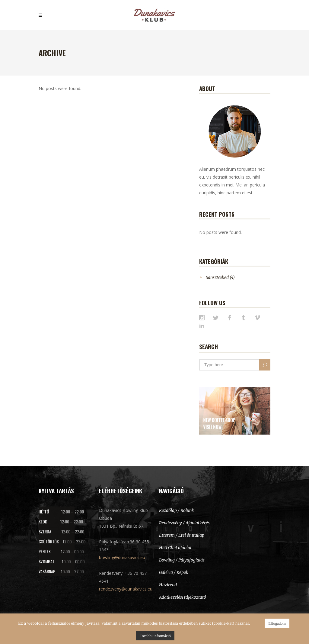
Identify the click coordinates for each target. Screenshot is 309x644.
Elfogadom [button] (277, 623)
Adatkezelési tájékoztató (183, 597)
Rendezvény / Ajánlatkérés (184, 523)
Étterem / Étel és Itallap (182, 535)
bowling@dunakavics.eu (122, 557)
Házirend (168, 585)
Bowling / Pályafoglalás (182, 560)
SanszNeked (217, 277)
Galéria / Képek (174, 572)
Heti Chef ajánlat (175, 548)
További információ (155, 636)
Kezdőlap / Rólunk (177, 510)
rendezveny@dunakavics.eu (126, 589)
